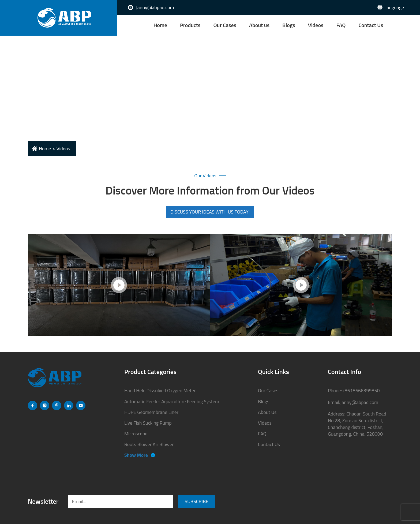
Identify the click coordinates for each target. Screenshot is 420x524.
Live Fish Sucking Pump (148, 423)
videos (63, 149)
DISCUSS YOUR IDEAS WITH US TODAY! (210, 212)
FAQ (341, 25)
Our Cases (225, 25)
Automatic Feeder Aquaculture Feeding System (172, 401)
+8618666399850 (361, 390)
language (395, 7)
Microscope (136, 434)
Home (160, 25)
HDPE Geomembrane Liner (151, 412)
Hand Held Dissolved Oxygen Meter (160, 390)
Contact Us (371, 25)
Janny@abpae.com (155, 7)
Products (190, 25)
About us (259, 25)
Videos (316, 25)
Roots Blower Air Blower (149, 444)
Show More (136, 455)
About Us (267, 412)
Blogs (289, 25)
